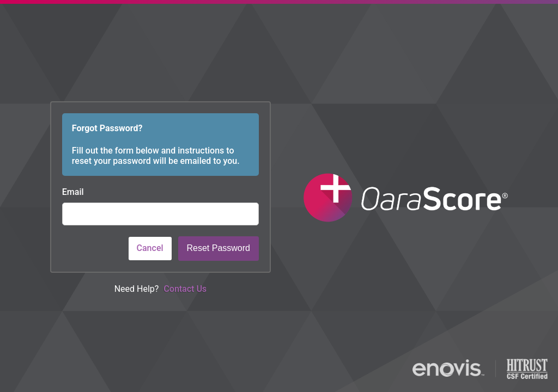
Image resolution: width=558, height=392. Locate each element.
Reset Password (219, 248)
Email (73, 192)
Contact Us (185, 289)
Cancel (150, 248)
